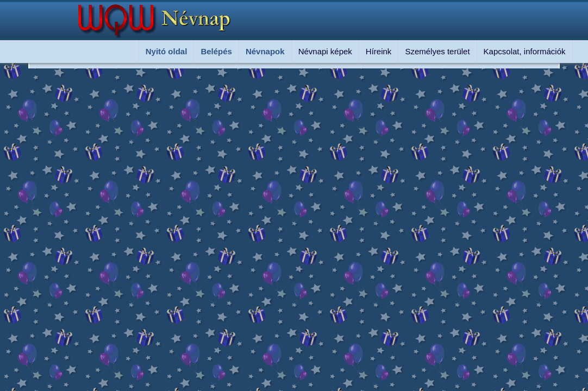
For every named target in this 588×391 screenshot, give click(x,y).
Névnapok (265, 51)
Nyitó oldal (167, 51)
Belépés (216, 51)
